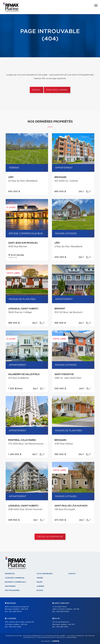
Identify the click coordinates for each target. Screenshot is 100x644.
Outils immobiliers (45, 574)
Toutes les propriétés (50, 537)
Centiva (55, 641)
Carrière (40, 586)
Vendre (40, 578)
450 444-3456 (15, 627)
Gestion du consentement (67, 637)
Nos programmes (12, 590)
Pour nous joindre (57, 90)
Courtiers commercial (15, 578)
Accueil (36, 90)
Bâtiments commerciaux (15, 582)
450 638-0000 (63, 612)
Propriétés (10, 574)
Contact (72, 574)
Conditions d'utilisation (46, 637)
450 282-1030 (62, 627)
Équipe (40, 582)
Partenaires (10, 586)
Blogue (40, 590)
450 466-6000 (15, 612)
